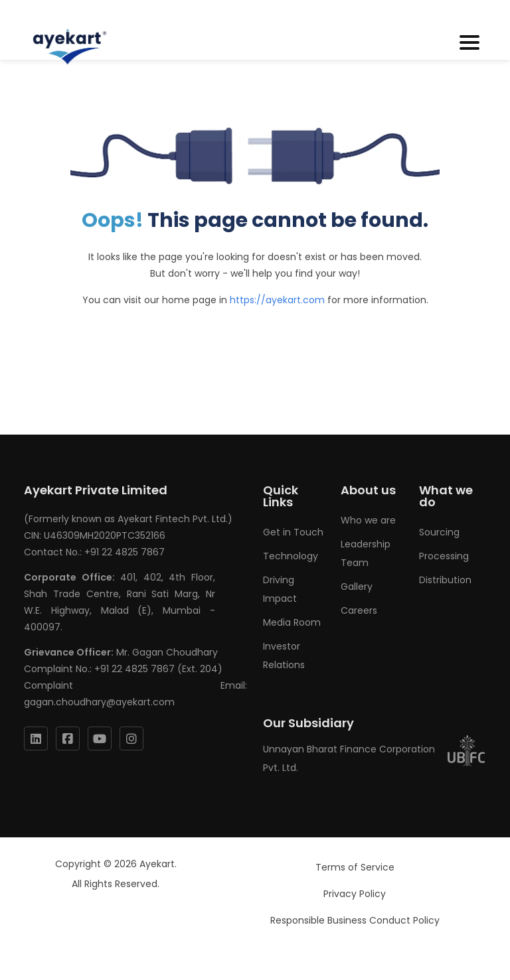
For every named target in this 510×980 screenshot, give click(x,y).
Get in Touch (293, 532)
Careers (359, 610)
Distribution (445, 580)
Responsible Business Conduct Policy (355, 920)
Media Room (292, 622)
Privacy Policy (355, 894)
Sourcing (439, 532)
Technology (291, 556)
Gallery (357, 587)
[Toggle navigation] (469, 43)
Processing (444, 556)
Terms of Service (355, 867)
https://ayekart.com (277, 300)
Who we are (368, 520)
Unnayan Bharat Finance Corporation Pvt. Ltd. (375, 758)
